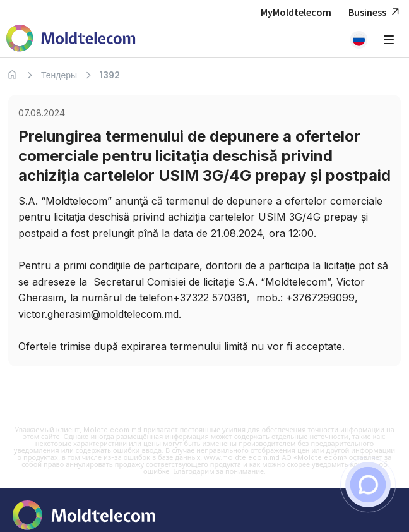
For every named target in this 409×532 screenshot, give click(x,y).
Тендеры (59, 75)
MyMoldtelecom (296, 12)
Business (376, 12)
